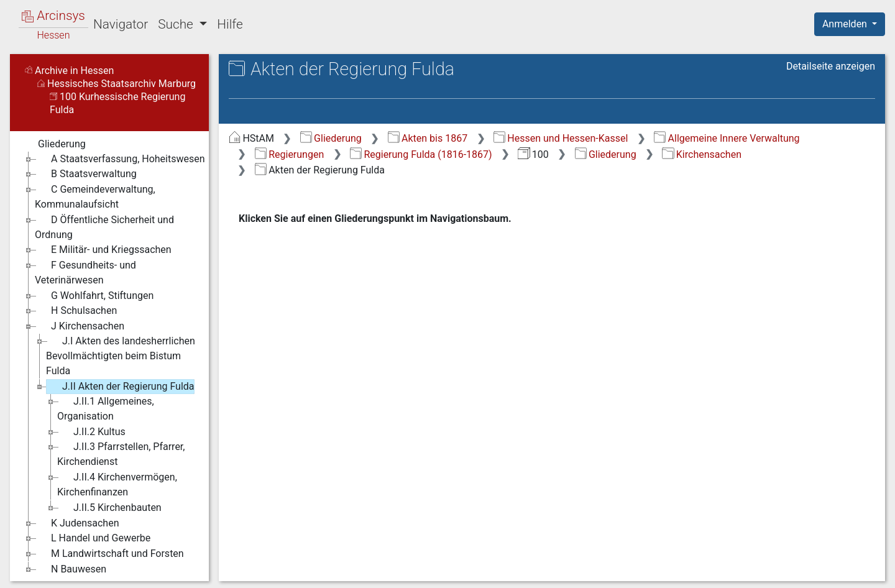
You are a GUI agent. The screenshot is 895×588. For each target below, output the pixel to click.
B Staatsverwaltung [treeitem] (86, 174)
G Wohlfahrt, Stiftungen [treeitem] (94, 296)
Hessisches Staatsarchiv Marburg (117, 84)
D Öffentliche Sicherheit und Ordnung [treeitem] (104, 227)
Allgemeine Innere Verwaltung (727, 138)
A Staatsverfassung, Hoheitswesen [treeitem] (120, 159)
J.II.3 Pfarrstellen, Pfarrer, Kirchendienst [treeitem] (121, 453)
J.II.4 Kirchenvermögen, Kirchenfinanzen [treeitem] (117, 484)
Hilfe (230, 24)
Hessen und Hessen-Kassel (561, 138)
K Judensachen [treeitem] (77, 523)
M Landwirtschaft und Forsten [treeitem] (109, 554)
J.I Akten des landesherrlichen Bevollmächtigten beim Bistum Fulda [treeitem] (121, 355)
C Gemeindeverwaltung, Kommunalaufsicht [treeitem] (95, 196)
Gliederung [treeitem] (54, 144)
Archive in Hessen (69, 71)
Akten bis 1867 (428, 138)
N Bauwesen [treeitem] (71, 569)
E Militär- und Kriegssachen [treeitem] (103, 250)
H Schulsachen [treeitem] (76, 311)
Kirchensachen (702, 154)
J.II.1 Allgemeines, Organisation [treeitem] (106, 408)
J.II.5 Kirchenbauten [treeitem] (109, 508)
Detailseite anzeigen (831, 66)
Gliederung (331, 138)
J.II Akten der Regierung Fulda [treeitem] (120, 387)
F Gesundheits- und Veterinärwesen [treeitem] (85, 272)
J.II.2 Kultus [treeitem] (91, 432)
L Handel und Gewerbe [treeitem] (93, 538)
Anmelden (846, 24)
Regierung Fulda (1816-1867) (421, 154)
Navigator (121, 24)
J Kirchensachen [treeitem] (80, 326)
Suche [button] (177, 24)
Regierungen (289, 154)
